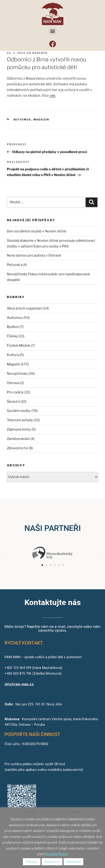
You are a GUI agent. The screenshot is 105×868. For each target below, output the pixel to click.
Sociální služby (19, 411)
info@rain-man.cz (19, 684)
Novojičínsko (17, 374)
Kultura (13, 355)
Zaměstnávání (18, 439)
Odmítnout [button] (52, 862)
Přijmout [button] (32, 862)
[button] (52, 31)
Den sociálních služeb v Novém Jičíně (37, 231)
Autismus (22, 120)
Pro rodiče (15, 392)
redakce (40, 53)
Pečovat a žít (17, 265)
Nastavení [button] (73, 862)
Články (12, 336)
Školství (13, 402)
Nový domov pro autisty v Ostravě (34, 255)
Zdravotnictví (17, 448)
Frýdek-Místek (19, 346)
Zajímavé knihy (19, 429)
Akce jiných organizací (25, 308)
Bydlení (13, 327)
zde (52, 96)
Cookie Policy (57, 854)
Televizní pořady (20, 420)
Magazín (41, 120)
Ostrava (13, 383)
